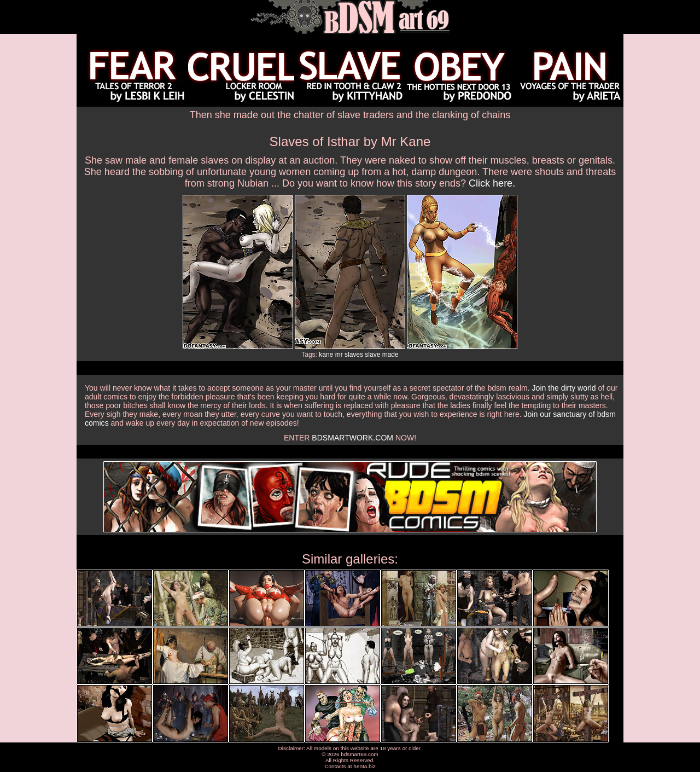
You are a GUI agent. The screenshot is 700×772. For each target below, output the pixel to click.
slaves (354, 355)
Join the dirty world (564, 388)
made (390, 355)
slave (372, 355)
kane (326, 355)
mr (339, 355)
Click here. (492, 183)
